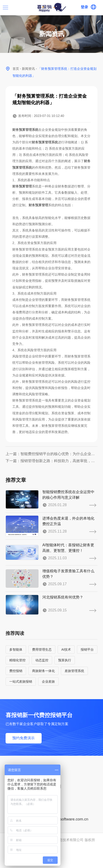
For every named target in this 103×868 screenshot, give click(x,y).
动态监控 (42, 660)
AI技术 (66, 649)
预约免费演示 (23, 738)
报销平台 (87, 649)
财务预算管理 (22, 186)
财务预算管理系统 (25, 130)
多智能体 (16, 649)
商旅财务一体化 (43, 671)
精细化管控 (17, 660)
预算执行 (65, 660)
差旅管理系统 (74, 671)
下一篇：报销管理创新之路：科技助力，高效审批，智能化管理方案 (52, 461)
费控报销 (16, 671)
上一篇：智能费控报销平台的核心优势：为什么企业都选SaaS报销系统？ (52, 454)
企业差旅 (48, 682)
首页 (16, 69)
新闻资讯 (28, 69)
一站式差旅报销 (21, 682)
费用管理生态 (42, 649)
